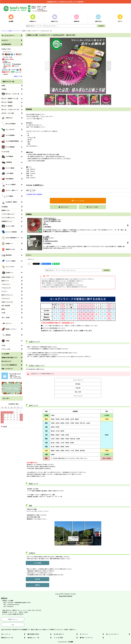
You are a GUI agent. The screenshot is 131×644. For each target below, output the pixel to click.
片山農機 (71, 642)
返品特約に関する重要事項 (34, 194)
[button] (47, 66)
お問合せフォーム (13, 619)
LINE (13, 625)
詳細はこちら (18, 76)
